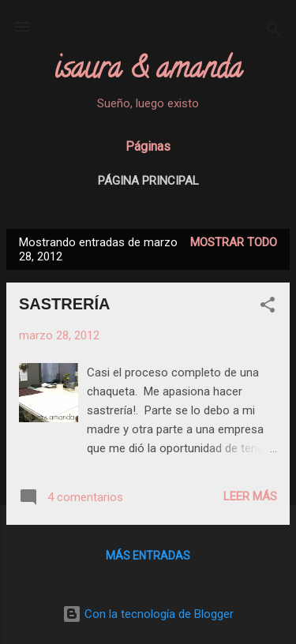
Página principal (148, 181)
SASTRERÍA (65, 304)
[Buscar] (274, 32)
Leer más (250, 496)
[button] (268, 307)
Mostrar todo (234, 242)
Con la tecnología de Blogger (148, 614)
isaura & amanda (148, 71)
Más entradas (148, 556)
